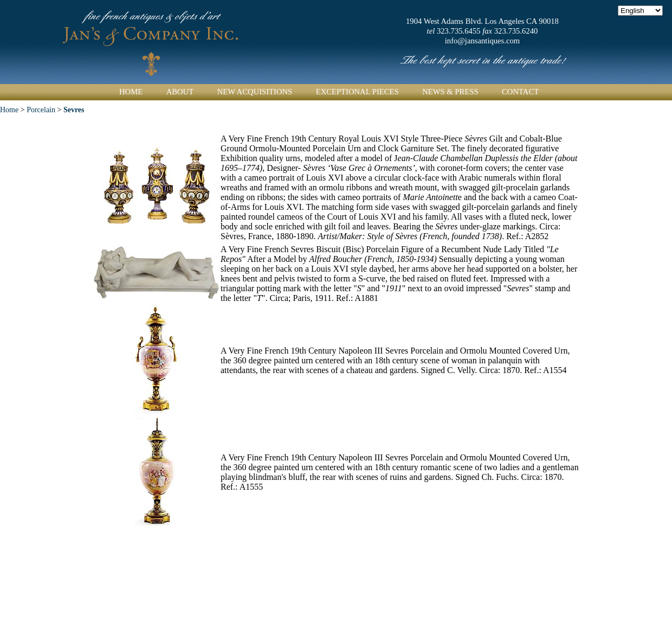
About (180, 92)
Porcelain (41, 110)
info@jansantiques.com (482, 41)
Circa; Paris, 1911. (303, 298)
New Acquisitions (255, 92)
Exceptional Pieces (357, 92)
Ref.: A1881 (357, 298)
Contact (520, 92)
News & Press (450, 92)
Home (131, 92)
